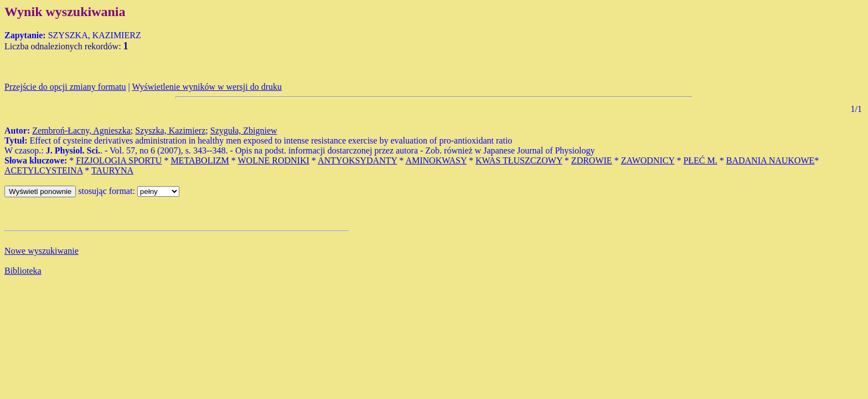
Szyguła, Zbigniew (244, 131)
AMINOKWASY (436, 160)
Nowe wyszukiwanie (42, 251)
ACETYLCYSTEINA (43, 170)
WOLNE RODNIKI (273, 160)
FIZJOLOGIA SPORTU (119, 160)
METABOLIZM (200, 160)
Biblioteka (23, 271)
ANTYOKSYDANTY (357, 160)
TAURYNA (112, 170)
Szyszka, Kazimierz (170, 131)
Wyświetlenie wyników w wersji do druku (207, 87)
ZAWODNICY (648, 160)
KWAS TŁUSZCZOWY (519, 160)
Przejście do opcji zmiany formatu (65, 87)
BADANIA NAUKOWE (771, 160)
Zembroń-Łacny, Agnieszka (81, 131)
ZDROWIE (592, 160)
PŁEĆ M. (700, 160)
